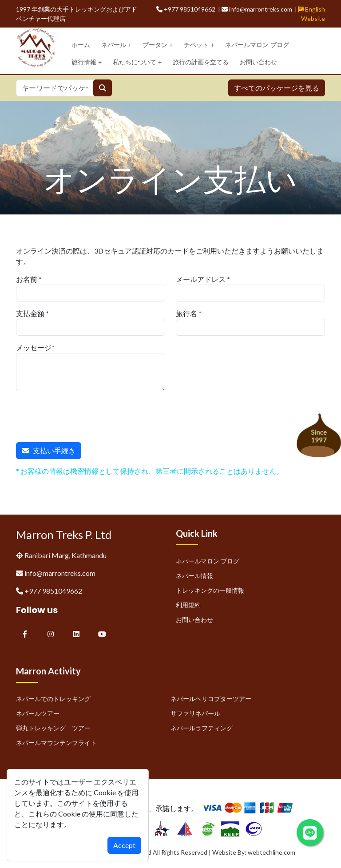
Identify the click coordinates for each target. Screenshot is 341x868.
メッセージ (34, 347)
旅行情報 (87, 62)
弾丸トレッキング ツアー (53, 728)
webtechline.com (272, 852)
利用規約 (188, 605)
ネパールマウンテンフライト (56, 743)
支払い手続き (49, 450)
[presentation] (83, 415)
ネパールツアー (38, 713)
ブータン (158, 45)
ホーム (81, 45)
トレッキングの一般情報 (210, 590)
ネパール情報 (194, 576)
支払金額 (30, 313)
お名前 (27, 279)
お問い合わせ (258, 62)
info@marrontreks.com (60, 573)
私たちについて (137, 62)
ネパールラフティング (202, 728)
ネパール (116, 45)
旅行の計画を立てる (201, 62)
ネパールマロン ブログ (257, 45)
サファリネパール (195, 713)
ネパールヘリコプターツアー (211, 699)
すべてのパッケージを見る (277, 88)
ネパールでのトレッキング (53, 699)
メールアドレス (201, 279)
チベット (199, 45)
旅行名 (186, 313)
